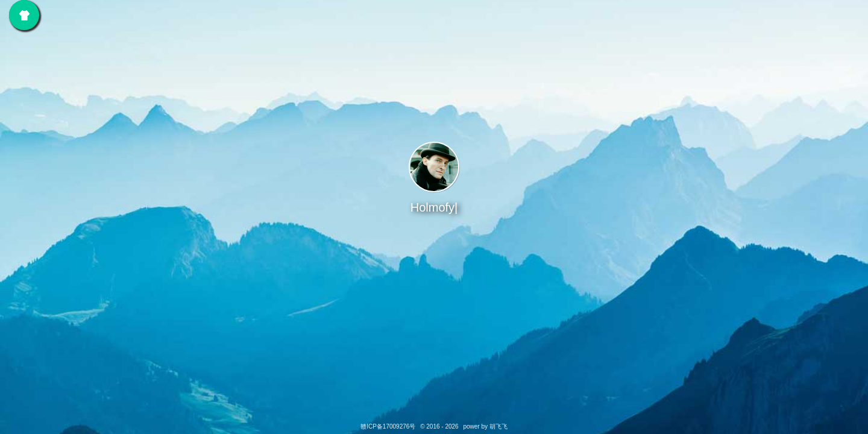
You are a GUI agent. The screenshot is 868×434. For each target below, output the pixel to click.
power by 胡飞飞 (485, 426)
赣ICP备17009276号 (389, 426)
